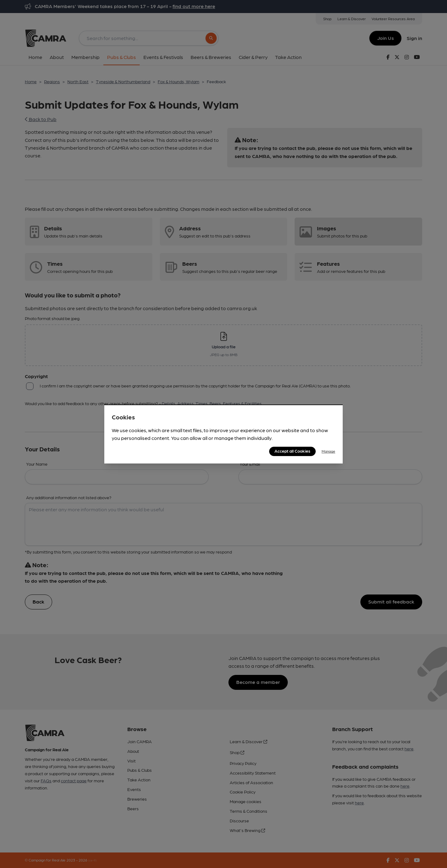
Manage (328, 451)
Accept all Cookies (292, 451)
